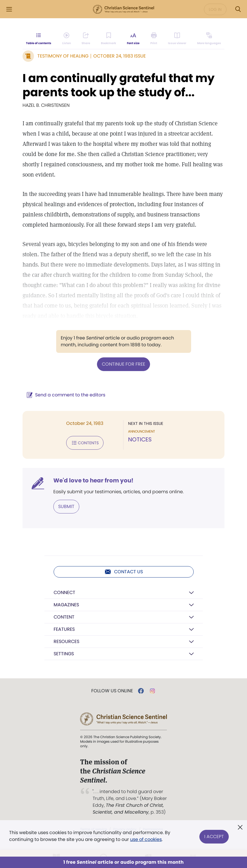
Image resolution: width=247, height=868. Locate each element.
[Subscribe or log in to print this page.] (154, 39)
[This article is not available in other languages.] (209, 39)
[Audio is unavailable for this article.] (67, 39)
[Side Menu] (9, 9)
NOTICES (140, 439)
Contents (85, 443)
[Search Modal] (238, 9)
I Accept (214, 836)
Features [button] (64, 629)
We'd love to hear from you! (93, 480)
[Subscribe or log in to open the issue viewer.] (177, 39)
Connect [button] (64, 592)
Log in (215, 9)
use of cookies (146, 839)
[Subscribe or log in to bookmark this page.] (109, 39)
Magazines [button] (66, 605)
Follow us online (112, 691)
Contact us (124, 572)
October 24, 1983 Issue (120, 56)
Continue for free (123, 364)
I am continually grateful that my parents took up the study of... (119, 85)
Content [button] (64, 617)
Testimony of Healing (63, 56)
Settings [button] (64, 654)
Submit (66, 506)
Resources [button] (66, 641)
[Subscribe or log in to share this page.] (86, 39)
